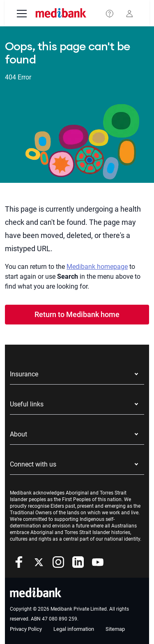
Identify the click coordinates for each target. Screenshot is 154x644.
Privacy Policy (26, 629)
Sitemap (115, 629)
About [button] (18, 434)
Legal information (74, 629)
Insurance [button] (24, 374)
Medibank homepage (97, 267)
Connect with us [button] (33, 464)
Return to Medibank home (77, 314)
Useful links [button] (27, 404)
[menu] (22, 14)
